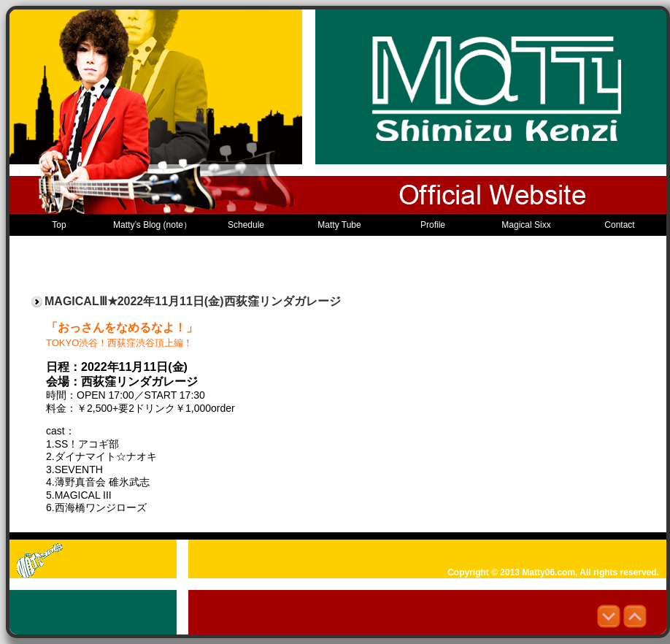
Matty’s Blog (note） (153, 225)
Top (59, 225)
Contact (619, 225)
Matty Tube (339, 225)
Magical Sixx (526, 225)
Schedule (246, 225)
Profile (433, 225)
